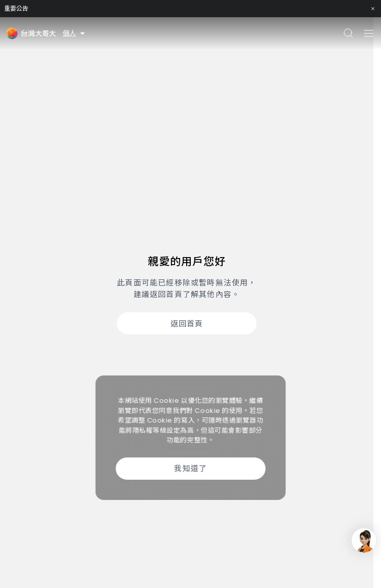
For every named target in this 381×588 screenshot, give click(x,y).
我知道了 (190, 468)
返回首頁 (187, 324)
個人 (75, 33)
